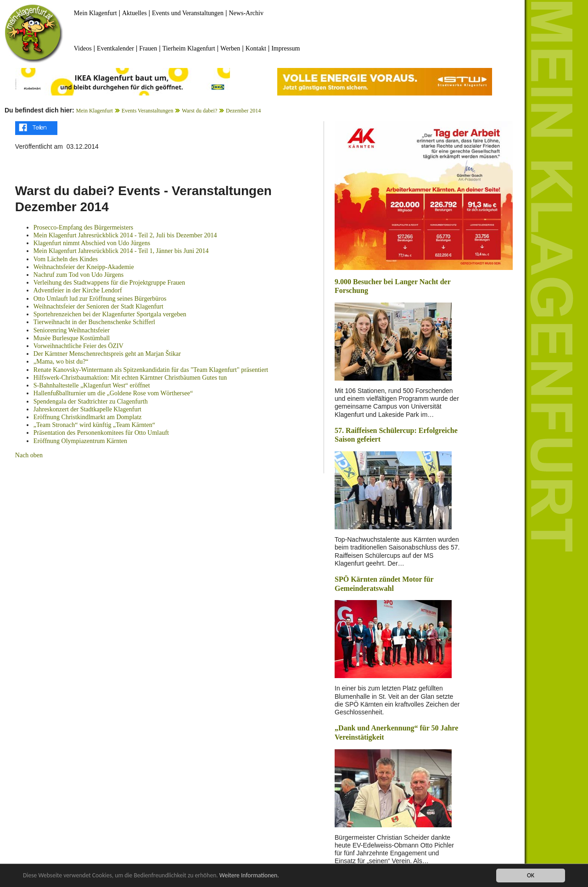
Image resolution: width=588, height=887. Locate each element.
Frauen (148, 48)
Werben (230, 48)
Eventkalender (115, 48)
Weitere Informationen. (249, 875)
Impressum (286, 48)
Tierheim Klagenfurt (189, 48)
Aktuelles (134, 13)
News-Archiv (246, 13)
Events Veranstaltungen (148, 111)
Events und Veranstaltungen (188, 13)
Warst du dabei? (199, 111)
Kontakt (256, 48)
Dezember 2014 (243, 111)
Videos (83, 48)
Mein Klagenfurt (95, 13)
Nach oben (29, 455)
